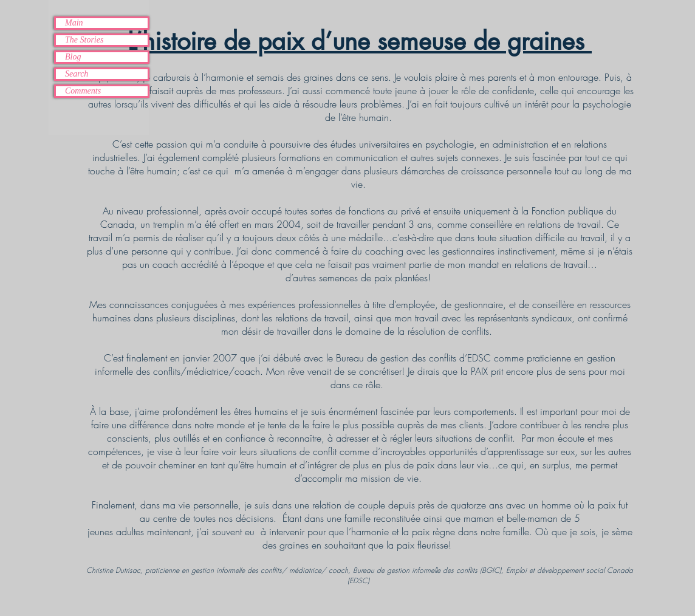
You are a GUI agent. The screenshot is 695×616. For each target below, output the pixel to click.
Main (74, 23)
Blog (73, 57)
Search (77, 74)
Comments (83, 91)
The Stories (84, 40)
